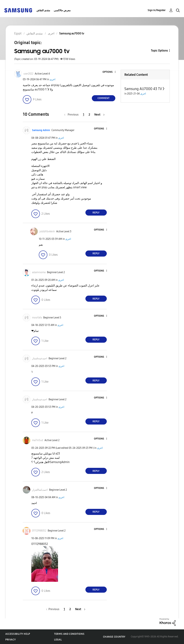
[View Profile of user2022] (28, 74)
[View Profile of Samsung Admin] (41, 130)
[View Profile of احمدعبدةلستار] (40, 358)
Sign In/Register (157, 10)
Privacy (10, 640)
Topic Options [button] (159, 51)
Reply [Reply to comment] (96, 213)
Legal (58, 640)
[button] (109, 72)
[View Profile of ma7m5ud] (38, 440)
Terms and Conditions (69, 634)
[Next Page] (99, 115)
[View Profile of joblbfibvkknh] (47, 232)
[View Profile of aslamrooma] (39, 272)
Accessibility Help (18, 634)
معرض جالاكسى (62, 10)
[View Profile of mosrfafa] (37, 318)
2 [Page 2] (89, 115)
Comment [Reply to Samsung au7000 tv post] (103, 98)
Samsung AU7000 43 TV (143, 89)
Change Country (114, 637)
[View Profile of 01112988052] (39, 531)
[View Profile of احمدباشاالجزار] (40, 490)
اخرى (52, 79)
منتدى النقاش (43, 10)
